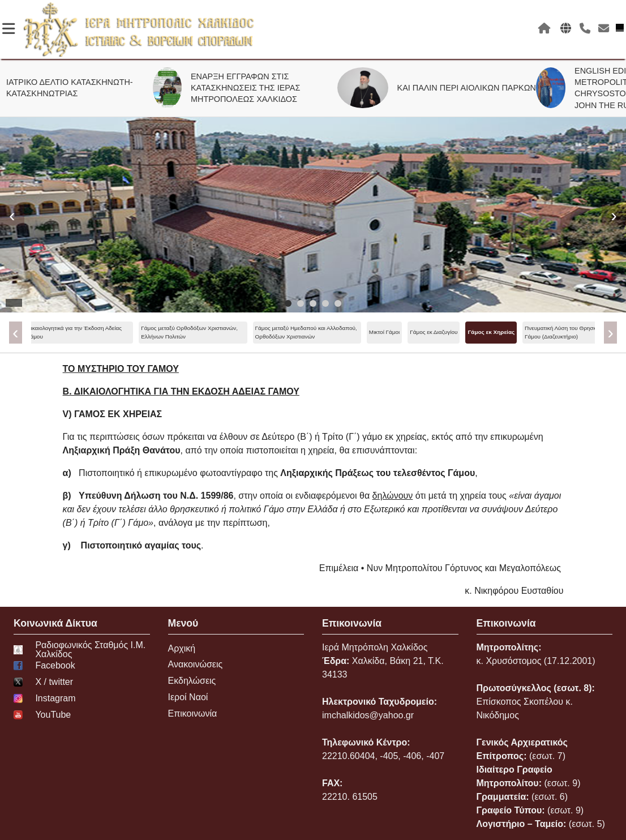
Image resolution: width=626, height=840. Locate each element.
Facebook (44, 666)
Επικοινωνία (193, 713)
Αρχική (182, 648)
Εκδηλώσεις (192, 681)
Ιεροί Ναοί (188, 697)
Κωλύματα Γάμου (511, 332)
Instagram (45, 698)
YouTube (42, 715)
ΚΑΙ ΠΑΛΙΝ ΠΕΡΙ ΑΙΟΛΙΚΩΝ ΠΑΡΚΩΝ (473, 88)
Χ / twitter (43, 682)
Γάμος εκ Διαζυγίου (225, 332)
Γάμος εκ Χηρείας (282, 332)
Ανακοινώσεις (196, 664)
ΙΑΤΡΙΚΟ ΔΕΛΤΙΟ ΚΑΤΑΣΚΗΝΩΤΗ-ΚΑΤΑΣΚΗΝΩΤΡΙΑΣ (76, 88)
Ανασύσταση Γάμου (454, 332)
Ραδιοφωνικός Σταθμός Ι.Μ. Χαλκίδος (80, 650)
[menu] (313, 333)
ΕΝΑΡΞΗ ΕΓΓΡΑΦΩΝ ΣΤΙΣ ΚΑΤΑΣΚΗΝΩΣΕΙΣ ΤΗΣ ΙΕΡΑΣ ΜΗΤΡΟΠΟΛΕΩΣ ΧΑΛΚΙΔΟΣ (252, 88)
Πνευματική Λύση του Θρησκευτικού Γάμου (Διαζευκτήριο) (361, 332)
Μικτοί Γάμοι (175, 332)
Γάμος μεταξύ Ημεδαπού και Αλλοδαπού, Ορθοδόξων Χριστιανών (97, 332)
